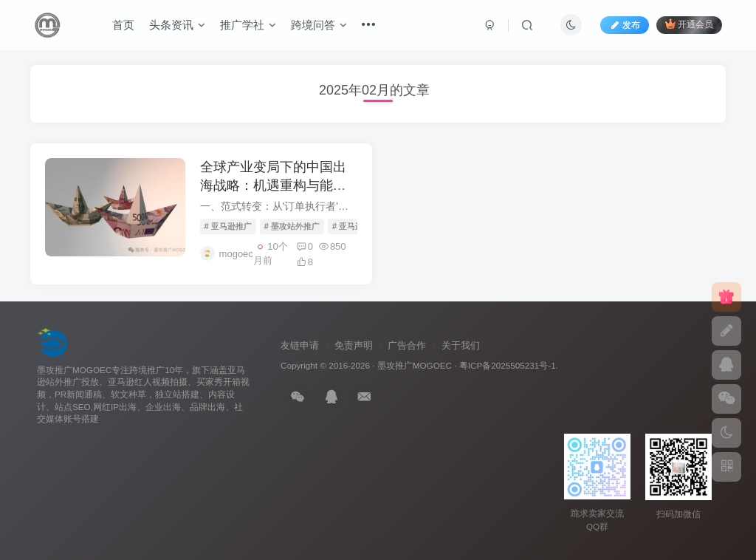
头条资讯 (177, 25)
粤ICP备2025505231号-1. (509, 365)
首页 (123, 25)
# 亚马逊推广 (228, 226)
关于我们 (461, 345)
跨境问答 (319, 25)
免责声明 (354, 345)
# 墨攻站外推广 (292, 226)
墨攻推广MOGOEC (415, 365)
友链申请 (300, 345)
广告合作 (407, 345)
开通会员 (689, 24)
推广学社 (248, 25)
